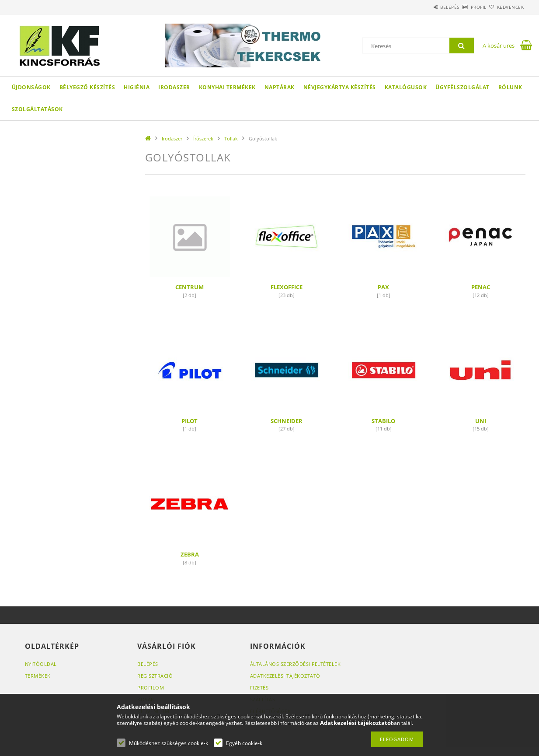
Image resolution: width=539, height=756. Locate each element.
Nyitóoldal (41, 664)
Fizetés (259, 688)
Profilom (151, 688)
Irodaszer (174, 87)
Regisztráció (155, 676)
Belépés (424, 7)
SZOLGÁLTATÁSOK (37, 109)
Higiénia (137, 87)
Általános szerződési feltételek (296, 664)
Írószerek (203, 138)
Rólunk (510, 87)
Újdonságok (31, 87)
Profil (463, 7)
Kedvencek (505, 7)
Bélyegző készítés (87, 87)
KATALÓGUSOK (406, 87)
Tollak (231, 138)
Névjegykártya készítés (340, 87)
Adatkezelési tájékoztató (285, 676)
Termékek (38, 676)
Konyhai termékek (227, 87)
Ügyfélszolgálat (462, 87)
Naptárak (280, 87)
